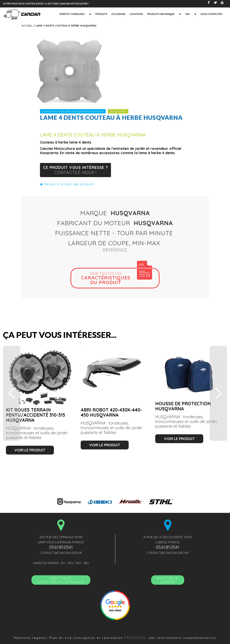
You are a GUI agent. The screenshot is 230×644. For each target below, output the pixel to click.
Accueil (27, 26)
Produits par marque (161, 14)
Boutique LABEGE (168, 580)
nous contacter (211, 14)
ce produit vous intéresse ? (75, 170)
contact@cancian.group (61, 553)
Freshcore (135, 638)
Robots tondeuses (72, 14)
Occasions (118, 14)
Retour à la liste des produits (67, 184)
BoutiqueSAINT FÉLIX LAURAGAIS (61, 580)
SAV (188, 14)
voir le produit (30, 450)
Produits (101, 14)
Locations (136, 14)
